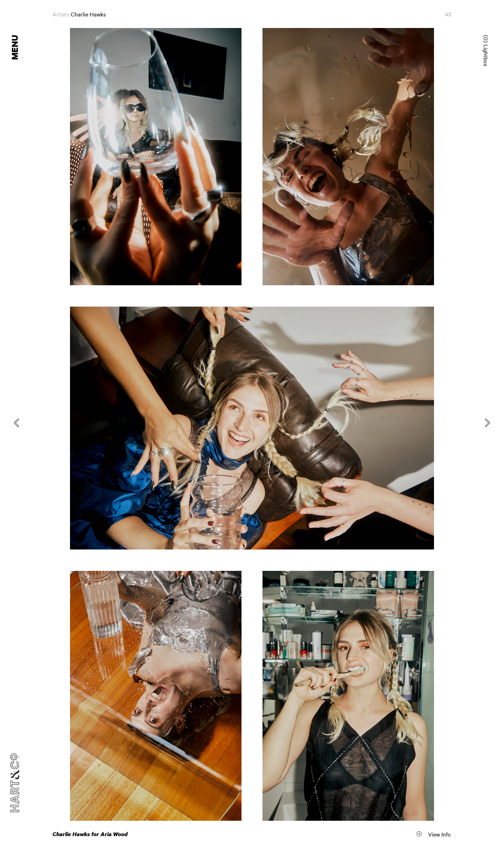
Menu (15, 47)
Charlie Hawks (88, 14)
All (448, 14)
